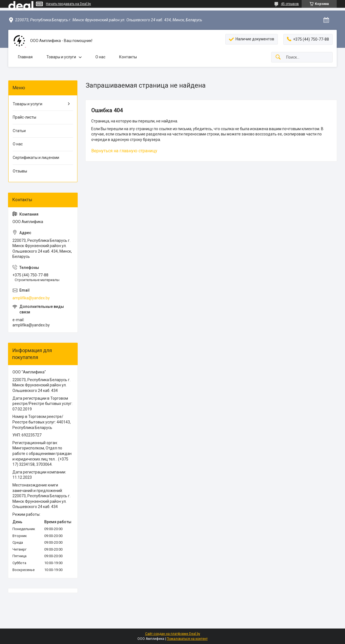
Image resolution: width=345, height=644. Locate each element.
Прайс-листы (24, 117)
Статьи (19, 131)
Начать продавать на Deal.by (68, 4)
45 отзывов (290, 4)
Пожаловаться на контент (187, 639)
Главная (25, 57)
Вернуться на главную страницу (124, 151)
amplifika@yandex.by (31, 298)
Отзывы (20, 171)
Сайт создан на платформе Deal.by (173, 634)
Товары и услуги (61, 57)
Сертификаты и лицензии (36, 158)
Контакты (128, 57)
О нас (100, 57)
